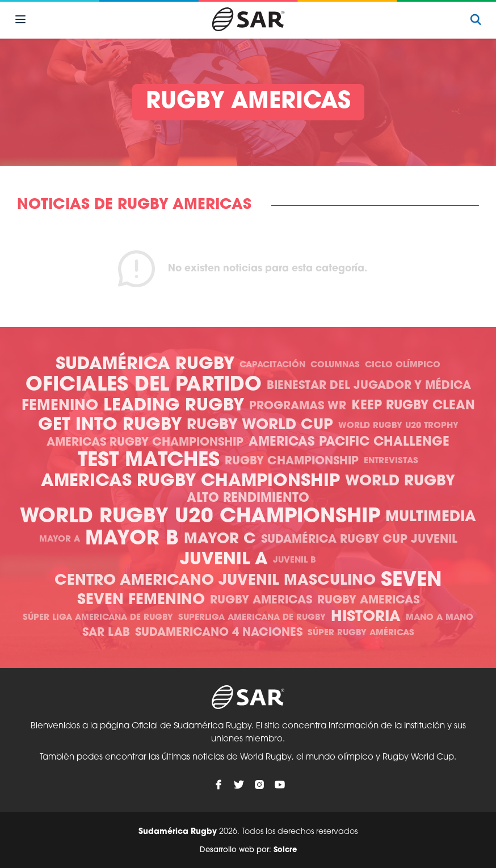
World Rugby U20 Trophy (398, 426)
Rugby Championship (292, 462)
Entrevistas (391, 461)
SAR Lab (106, 633)
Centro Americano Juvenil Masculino (215, 581)
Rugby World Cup (260, 425)
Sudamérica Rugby (145, 365)
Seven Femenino (141, 600)
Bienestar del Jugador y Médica (369, 386)
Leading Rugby (174, 406)
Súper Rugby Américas (361, 633)
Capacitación (272, 365)
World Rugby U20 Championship (200, 517)
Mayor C (220, 540)
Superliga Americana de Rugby (252, 618)
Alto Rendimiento (248, 499)
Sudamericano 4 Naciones (219, 633)
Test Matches (149, 461)
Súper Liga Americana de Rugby (98, 618)
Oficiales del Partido (144, 386)
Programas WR (298, 406)
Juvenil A (224, 560)
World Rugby (400, 482)
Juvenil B (295, 561)
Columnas (335, 365)
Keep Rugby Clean (413, 406)
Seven (411, 581)
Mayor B (132, 540)
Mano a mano (440, 618)
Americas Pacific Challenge (349, 443)
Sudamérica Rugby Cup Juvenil (359, 540)
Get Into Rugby (110, 425)
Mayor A (60, 540)
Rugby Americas (261, 601)
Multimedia (431, 517)
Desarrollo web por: (248, 850)
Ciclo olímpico (403, 365)
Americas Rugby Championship (145, 443)
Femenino (60, 406)
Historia (366, 617)
